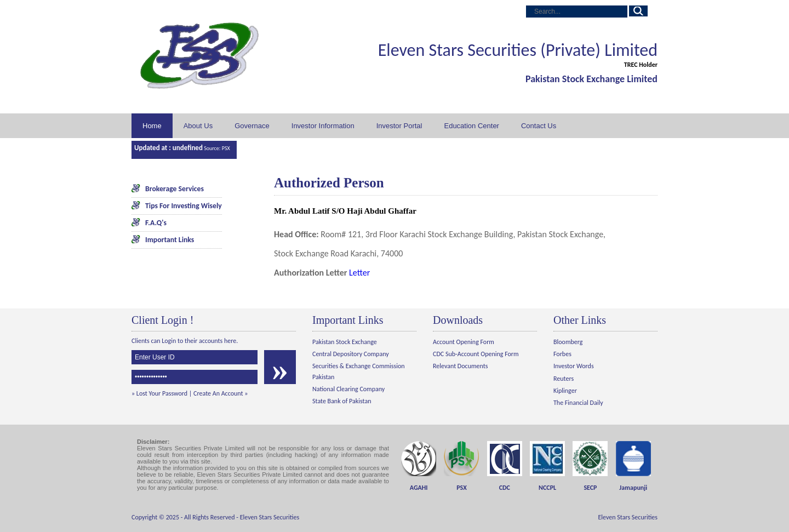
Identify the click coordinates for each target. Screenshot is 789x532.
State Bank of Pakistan (342, 401)
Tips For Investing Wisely (184, 206)
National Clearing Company (348, 389)
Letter (359, 273)
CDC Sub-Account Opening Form (476, 354)
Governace (252, 126)
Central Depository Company (351, 354)
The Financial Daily (578, 403)
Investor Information (323, 126)
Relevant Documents (460, 366)
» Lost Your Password (159, 393)
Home (152, 126)
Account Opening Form (464, 342)
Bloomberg (568, 342)
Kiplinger (565, 391)
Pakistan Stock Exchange (345, 342)
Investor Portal (399, 126)
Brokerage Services (175, 189)
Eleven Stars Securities (270, 517)
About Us (198, 126)
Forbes (562, 354)
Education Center (471, 126)
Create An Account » (221, 393)
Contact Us (539, 126)
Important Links (170, 240)
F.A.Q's (156, 223)
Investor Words (574, 366)
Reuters (564, 379)
